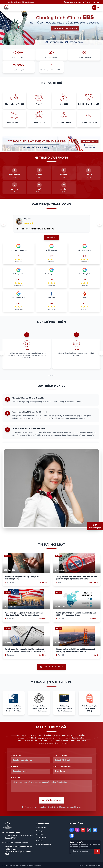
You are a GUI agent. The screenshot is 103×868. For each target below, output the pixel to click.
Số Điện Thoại (61, 755)
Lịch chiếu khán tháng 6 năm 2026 (28, 2)
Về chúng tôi (41, 828)
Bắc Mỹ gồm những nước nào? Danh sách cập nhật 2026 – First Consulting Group (76, 614)
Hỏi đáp (39, 841)
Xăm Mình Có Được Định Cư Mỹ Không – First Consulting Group (23, 578)
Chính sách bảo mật (44, 844)
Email (15, 766)
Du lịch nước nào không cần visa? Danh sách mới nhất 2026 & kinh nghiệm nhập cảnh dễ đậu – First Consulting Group (25, 650)
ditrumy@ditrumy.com (20, 842)
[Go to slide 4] (54, 375)
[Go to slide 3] (52, 375)
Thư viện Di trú (42, 838)
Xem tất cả (51, 237)
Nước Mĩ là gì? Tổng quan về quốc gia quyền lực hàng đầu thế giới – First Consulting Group (24, 614)
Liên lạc (39, 831)
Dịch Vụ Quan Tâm (62, 766)
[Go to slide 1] (49, 375)
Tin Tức (39, 834)
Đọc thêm (43, 582)
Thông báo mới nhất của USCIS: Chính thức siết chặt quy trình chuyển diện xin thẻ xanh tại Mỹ (77, 578)
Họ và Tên (17, 755)
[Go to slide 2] (51, 375)
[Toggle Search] (94, 8)
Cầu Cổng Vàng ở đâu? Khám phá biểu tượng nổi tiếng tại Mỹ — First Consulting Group (75, 650)
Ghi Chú (15, 778)
